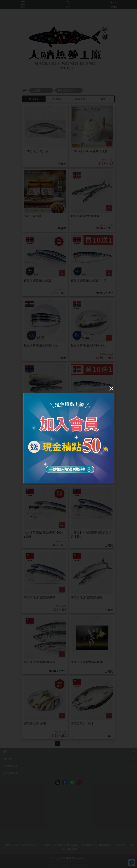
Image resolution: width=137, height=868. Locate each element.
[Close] (111, 388)
